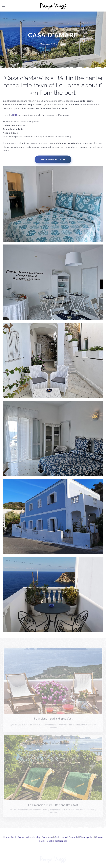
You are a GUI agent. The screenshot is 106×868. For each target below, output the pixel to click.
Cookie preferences (57, 844)
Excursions (47, 840)
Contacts (73, 840)
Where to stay (33, 840)
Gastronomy (61, 840)
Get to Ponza (18, 840)
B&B (15, 115)
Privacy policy (87, 840)
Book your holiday (53, 159)
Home (6, 840)
